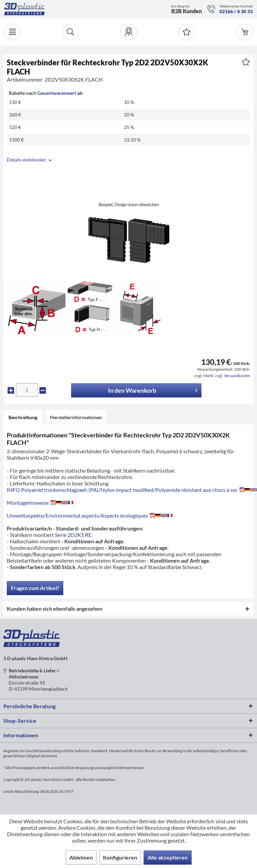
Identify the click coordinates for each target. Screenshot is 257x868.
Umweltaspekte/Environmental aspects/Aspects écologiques (91, 515)
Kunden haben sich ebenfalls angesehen (55, 609)
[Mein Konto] (128, 32)
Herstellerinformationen (76, 417)
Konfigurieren (120, 857)
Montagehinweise (41, 503)
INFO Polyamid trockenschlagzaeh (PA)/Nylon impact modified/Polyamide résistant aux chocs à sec (132, 490)
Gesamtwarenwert (57, 93)
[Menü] (12, 32)
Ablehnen (81, 857)
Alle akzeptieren (168, 857)
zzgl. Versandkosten (233, 376)
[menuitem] (128, 32)
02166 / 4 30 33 (236, 11)
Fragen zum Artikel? (35, 588)
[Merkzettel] (187, 32)
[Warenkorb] (245, 32)
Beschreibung (23, 417)
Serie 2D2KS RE (73, 535)
